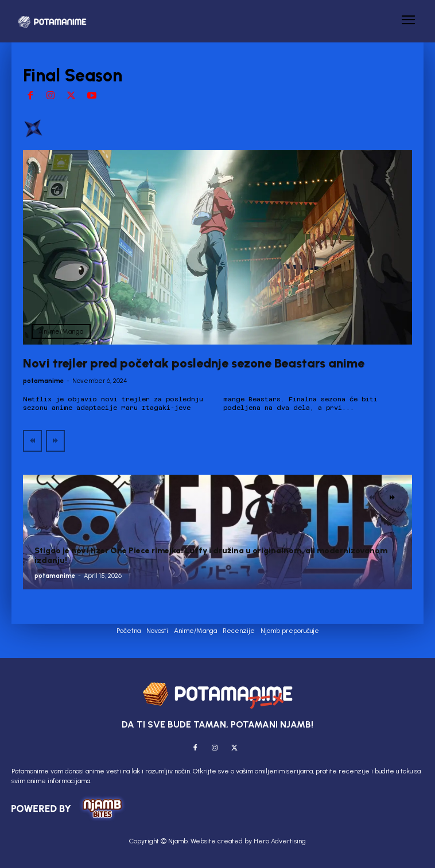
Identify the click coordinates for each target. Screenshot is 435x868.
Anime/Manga (61, 331)
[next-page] (392, 498)
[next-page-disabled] (55, 441)
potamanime (43, 381)
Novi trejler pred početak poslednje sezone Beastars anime (194, 363)
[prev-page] (32, 441)
